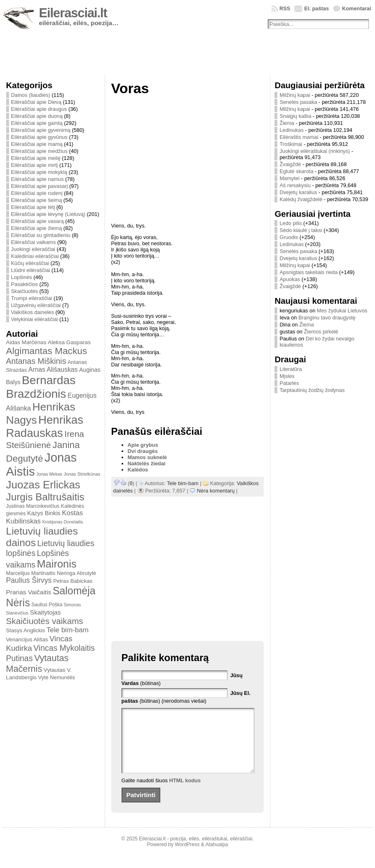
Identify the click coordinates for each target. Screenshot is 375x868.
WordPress (187, 857)
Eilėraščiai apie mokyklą (39, 172)
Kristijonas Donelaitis (62, 522)
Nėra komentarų (216, 491)
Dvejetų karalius (298, 192)
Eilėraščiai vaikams (34, 242)
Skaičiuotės (25, 291)
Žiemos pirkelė (321, 332)
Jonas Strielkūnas (82, 474)
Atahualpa (217, 857)
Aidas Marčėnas (26, 342)
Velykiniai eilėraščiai (35, 319)
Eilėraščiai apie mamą (37, 144)
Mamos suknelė (147, 457)
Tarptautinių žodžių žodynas (312, 390)
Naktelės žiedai (147, 463)
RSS (285, 8)
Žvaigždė (290, 164)
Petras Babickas (73, 581)
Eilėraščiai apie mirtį (35, 165)
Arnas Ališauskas (53, 369)
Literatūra (291, 369)
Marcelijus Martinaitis (31, 573)
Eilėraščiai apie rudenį (37, 193)
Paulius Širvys (29, 580)
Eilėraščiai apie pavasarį (40, 186)
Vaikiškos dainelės (33, 312)
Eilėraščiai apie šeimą (37, 200)
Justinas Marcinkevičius (33, 506)
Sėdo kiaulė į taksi (301, 230)
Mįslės (287, 376)
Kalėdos (138, 470)
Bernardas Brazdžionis (41, 387)
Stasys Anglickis (26, 630)
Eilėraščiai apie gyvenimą (41, 130)
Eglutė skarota (296, 171)
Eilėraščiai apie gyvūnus (39, 137)
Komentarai (356, 8)
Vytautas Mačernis (37, 663)
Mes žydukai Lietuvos (342, 311)
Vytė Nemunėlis (57, 677)
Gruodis (289, 237)
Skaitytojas (46, 612)
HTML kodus (185, 793)
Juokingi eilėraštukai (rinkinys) (315, 151)
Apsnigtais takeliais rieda (308, 272)
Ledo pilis (291, 223)
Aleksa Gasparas (69, 342)
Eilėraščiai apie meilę (36, 158)
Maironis (56, 564)
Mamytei (289, 178)
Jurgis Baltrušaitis (45, 497)
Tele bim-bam (68, 630)
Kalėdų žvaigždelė (301, 199)
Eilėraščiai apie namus (37, 179)
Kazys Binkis (44, 513)
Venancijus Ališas (27, 639)
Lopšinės (22, 277)
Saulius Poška (47, 605)
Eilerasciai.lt (73, 13)
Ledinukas (291, 130)
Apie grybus (143, 445)
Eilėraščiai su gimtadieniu (41, 235)
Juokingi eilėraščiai (33, 249)
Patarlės (289, 383)
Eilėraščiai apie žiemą (37, 228)
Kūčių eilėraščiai (30, 263)
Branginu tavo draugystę (327, 318)
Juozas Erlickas (43, 485)
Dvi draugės (143, 451)
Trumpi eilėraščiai (32, 298)
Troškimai (291, 144)
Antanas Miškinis (36, 361)
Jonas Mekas (49, 474)
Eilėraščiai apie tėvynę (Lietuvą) (48, 214)
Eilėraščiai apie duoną (37, 116)
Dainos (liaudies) (31, 95)
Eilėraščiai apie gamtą (37, 123)
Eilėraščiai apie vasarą (37, 221)
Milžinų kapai (295, 95)
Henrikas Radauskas (45, 426)
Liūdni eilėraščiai (31, 270)
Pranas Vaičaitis (29, 592)
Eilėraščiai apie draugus (39, 109)
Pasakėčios (25, 284)
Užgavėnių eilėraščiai (36, 305)
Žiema (287, 123)
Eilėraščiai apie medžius (39, 151)
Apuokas (290, 279)
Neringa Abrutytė (77, 573)
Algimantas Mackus (47, 351)
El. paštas (316, 8)
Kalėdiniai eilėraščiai (35, 256)
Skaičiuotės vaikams (45, 621)
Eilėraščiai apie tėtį (33, 207)
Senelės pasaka (298, 102)
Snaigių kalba (295, 116)
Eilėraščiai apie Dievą (36, 102)
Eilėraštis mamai (299, 137)
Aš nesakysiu (295, 185)
